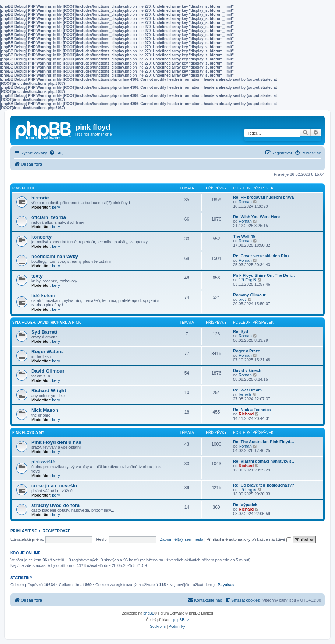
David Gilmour (48, 371)
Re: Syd (241, 331)
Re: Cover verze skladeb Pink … (264, 256)
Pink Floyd (23, 188)
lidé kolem (43, 295)
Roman (245, 202)
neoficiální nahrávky (55, 256)
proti (242, 299)
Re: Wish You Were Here (256, 217)
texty (37, 276)
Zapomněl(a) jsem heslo (181, 539)
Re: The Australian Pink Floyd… (264, 442)
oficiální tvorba (49, 217)
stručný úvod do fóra (55, 505)
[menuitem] (56, 153)
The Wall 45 (244, 236)
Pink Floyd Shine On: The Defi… (264, 275)
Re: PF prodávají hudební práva (263, 197)
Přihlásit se (24, 531)
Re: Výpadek (245, 505)
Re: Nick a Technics (252, 410)
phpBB (149, 613)
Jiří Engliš (247, 280)
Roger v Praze (246, 351)
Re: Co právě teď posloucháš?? (264, 485)
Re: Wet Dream (247, 390)
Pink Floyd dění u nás (56, 442)
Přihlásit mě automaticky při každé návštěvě (249, 539)
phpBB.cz (181, 620)
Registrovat (56, 531)
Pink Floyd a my (28, 433)
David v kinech (247, 370)
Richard (246, 414)
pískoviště (43, 462)
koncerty (41, 237)
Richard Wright (49, 391)
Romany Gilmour (249, 295)
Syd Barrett (44, 332)
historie (40, 198)
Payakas (226, 585)
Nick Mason (45, 410)
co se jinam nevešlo (54, 486)
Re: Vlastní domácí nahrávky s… (264, 461)
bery (56, 207)
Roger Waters (47, 351)
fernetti (245, 394)
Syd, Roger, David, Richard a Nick (47, 322)
